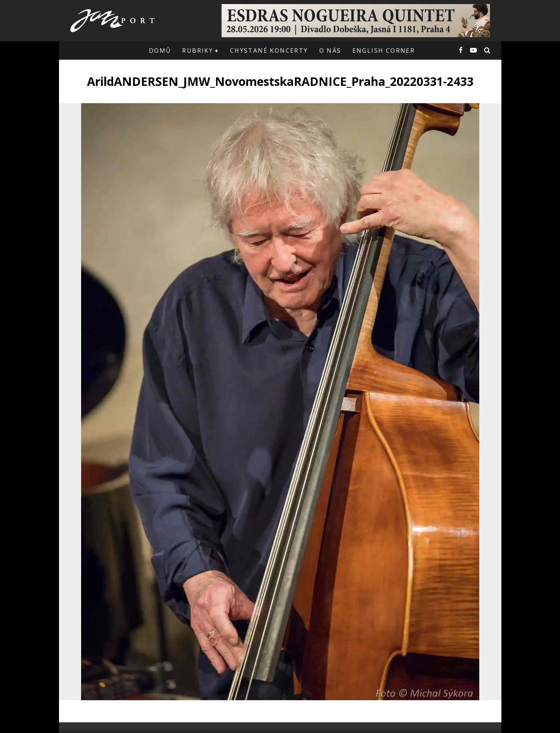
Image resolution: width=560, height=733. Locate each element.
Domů (160, 50)
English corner (384, 50)
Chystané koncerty (269, 50)
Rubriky (198, 50)
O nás (330, 50)
